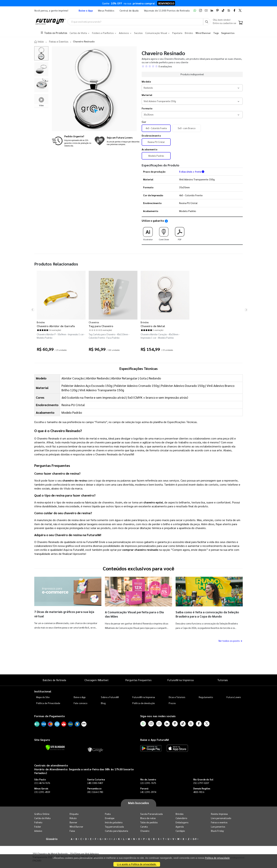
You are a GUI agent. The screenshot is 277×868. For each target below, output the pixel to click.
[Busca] (207, 22)
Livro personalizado (221, 818)
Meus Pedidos (106, 10)
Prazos (172, 703)
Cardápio (180, 831)
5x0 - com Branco (187, 128)
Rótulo (73, 818)
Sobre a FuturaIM (110, 697)
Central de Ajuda (129, 10)
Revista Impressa (219, 814)
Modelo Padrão (156, 156)
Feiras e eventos (219, 822)
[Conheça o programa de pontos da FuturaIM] (117, 141)
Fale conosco (80, 703)
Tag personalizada (114, 827)
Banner (73, 822)
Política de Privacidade (48, 703)
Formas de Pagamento (50, 716)
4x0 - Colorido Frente (156, 128)
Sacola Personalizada (151, 814)
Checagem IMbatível (96, 680)
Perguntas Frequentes (138, 680)
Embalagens (182, 822)
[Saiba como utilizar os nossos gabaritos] (166, 221)
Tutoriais (223, 680)
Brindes (41, 322)
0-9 (195, 839)
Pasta (108, 814)
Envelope (110, 818)
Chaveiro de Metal (153, 326)
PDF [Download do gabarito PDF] (180, 233)
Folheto (38, 822)
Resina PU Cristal (156, 142)
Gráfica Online (42, 814)
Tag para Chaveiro (101, 326)
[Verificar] (55, 748)
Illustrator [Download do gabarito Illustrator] (148, 233)
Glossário (52, 839)
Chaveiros (94, 322)
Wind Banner (76, 827)
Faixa (72, 831)
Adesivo (38, 831)
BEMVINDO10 (166, 3)
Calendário (181, 818)
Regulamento (206, 697)
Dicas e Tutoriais (177, 697)
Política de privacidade (217, 858)
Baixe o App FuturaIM (154, 740)
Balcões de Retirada (54, 680)
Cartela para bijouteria (117, 831)
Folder (38, 827)
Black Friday (217, 831)
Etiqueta (74, 814)
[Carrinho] (241, 23)
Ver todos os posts (231, 641)
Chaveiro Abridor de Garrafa (56, 326)
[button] (192, 66)
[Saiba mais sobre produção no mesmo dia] (72, 141)
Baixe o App (80, 697)
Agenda (180, 827)
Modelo (146, 81)
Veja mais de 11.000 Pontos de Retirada (167, 10)
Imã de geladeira (114, 822)
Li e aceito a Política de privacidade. (137, 864)
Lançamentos (218, 827)
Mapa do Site (43, 697)
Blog (103, 703)
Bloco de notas (148, 818)
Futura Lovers (234, 697)
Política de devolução (144, 703)
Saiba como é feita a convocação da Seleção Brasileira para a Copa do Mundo (205, 614)
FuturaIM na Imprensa (180, 680)
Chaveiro (145, 831)
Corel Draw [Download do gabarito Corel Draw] (164, 233)
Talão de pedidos (149, 822)
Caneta (144, 827)
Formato (147, 108)
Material (147, 95)
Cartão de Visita (42, 818)
